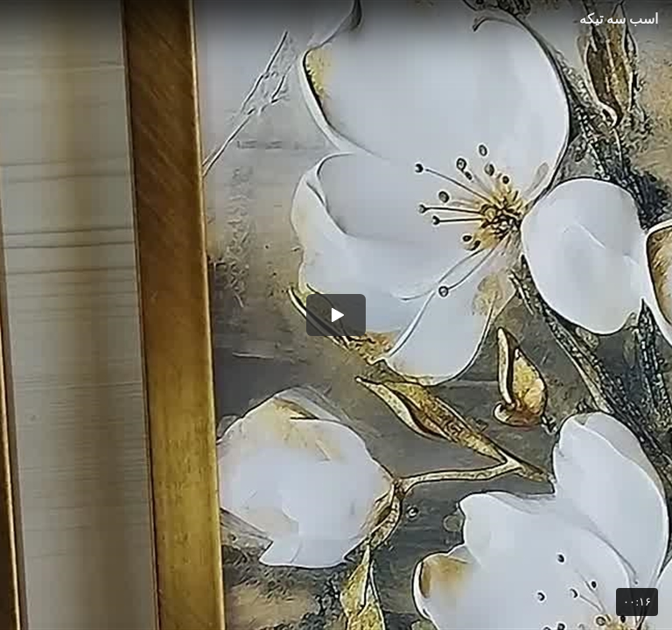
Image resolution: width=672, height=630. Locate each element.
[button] (336, 315)
